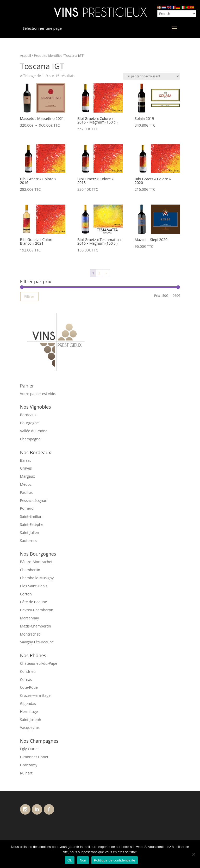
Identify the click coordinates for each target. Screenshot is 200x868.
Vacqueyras (30, 727)
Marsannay (30, 618)
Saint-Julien (30, 533)
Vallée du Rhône (34, 431)
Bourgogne (29, 423)
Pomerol (27, 508)
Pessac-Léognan (34, 500)
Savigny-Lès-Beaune (37, 642)
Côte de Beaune (34, 602)
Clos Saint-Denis (34, 586)
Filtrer (29, 296)
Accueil (26, 56)
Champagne (30, 439)
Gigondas (28, 703)
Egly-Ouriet (29, 749)
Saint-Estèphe (32, 524)
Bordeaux (28, 415)
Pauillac (27, 492)
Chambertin (30, 570)
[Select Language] (177, 14)
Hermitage (29, 712)
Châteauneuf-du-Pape (39, 663)
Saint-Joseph (31, 720)
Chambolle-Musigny (37, 578)
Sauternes (29, 541)
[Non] (193, 854)
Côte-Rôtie (29, 687)
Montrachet (30, 634)
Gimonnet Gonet (34, 757)
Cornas (26, 679)
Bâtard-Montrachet (36, 562)
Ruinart (26, 773)
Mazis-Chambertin (36, 626)
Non (83, 860)
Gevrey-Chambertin (37, 610)
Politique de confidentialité (115, 860)
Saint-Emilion (31, 516)
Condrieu (28, 671)
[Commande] (152, 76)
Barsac (26, 460)
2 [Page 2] (99, 273)
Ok (70, 860)
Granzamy (29, 765)
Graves (26, 468)
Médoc (26, 484)
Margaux (27, 476)
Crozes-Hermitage (35, 695)
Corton (26, 594)
